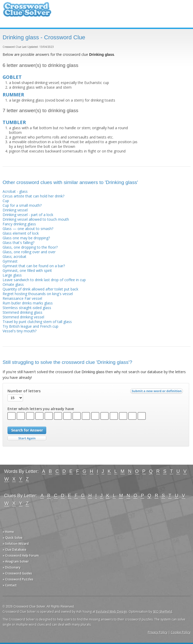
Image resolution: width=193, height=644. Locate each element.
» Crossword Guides (17, 573)
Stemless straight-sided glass (27, 308)
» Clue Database (14, 550)
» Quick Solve (13, 538)
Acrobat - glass (15, 191)
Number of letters (24, 391)
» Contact (10, 585)
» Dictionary (11, 567)
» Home (8, 532)
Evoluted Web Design (112, 612)
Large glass (12, 275)
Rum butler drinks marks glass (28, 303)
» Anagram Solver (16, 561)
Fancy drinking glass (19, 224)
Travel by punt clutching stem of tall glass (37, 322)
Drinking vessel (15, 210)
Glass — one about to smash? (28, 229)
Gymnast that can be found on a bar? (34, 266)
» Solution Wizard (16, 544)
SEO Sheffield (163, 612)
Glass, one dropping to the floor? (30, 247)
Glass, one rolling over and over (29, 252)
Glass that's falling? (18, 243)
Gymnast (10, 261)
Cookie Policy (181, 632)
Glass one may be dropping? (26, 238)
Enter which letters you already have (41, 409)
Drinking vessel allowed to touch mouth (36, 219)
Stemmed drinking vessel (23, 317)
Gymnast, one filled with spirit (27, 270)
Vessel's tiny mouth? (20, 331)
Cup (6, 201)
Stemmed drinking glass (22, 312)
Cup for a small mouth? (22, 205)
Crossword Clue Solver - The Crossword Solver (27, 12)
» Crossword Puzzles (18, 579)
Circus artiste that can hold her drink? (33, 196)
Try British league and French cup (30, 326)
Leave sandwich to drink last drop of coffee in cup (44, 280)
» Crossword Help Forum (21, 555)
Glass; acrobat (14, 256)
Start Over (27, 438)
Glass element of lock (21, 233)
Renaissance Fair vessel (22, 298)
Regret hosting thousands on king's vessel (38, 294)
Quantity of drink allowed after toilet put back (40, 289)
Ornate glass (13, 284)
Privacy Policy (158, 632)
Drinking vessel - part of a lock (28, 215)
